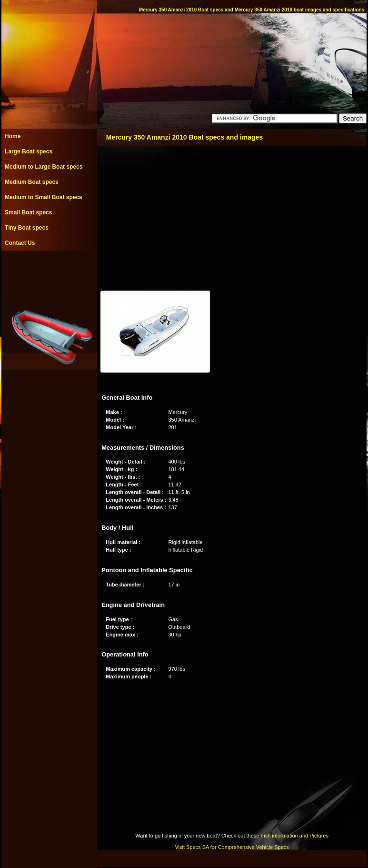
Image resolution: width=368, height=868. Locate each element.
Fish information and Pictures (294, 836)
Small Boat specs (28, 212)
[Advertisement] (49, 272)
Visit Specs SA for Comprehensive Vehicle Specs (232, 847)
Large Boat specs (29, 151)
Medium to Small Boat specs (44, 197)
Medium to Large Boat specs (44, 167)
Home (13, 136)
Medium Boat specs (32, 182)
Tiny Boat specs (27, 228)
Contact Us (20, 243)
